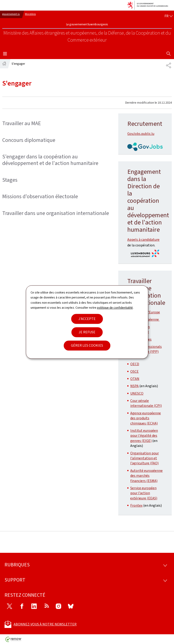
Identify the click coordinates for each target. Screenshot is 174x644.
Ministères (30, 14)
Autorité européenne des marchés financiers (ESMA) (146, 476)
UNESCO (137, 393)
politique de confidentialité (115, 308)
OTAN (135, 379)
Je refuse (87, 332)
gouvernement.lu (11, 14)
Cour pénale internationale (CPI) (146, 403)
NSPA (134, 386)
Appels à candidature (143, 240)
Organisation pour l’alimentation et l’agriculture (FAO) (145, 458)
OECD (135, 364)
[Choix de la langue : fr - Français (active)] (169, 16)
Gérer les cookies (87, 345)
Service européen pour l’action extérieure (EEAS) (144, 493)
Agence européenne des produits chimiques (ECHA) (146, 418)
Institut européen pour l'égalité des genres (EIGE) (144, 436)
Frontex (136, 505)
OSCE (134, 371)
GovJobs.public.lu (141, 134)
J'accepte (87, 319)
